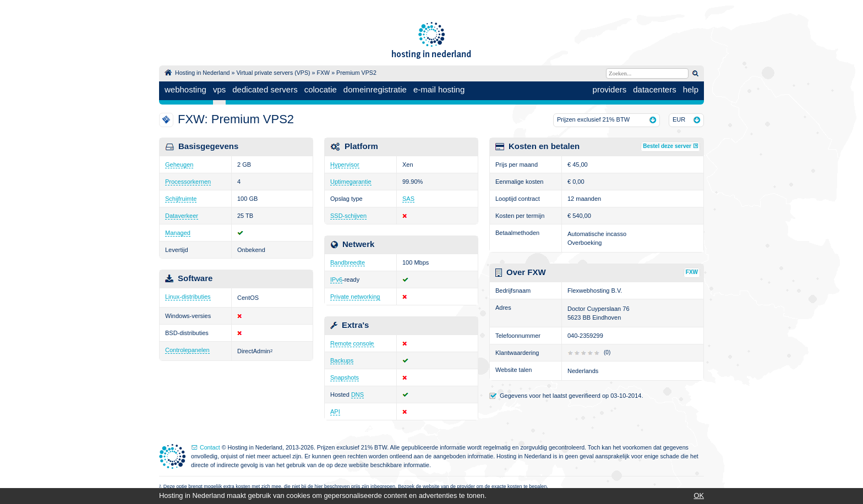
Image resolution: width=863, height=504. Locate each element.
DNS (357, 395)
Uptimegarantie (351, 182)
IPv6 (336, 280)
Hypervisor (345, 165)
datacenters (654, 89)
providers (610, 89)
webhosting (185, 89)
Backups (342, 360)
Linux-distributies (188, 297)
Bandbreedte (348, 262)
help (691, 89)
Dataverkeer (182, 216)
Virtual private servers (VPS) (273, 73)
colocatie (321, 89)
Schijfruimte (181, 199)
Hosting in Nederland (203, 73)
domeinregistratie (375, 89)
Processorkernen (188, 182)
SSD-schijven (348, 216)
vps (219, 89)
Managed (178, 233)
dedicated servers (265, 89)
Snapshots (345, 377)
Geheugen (179, 165)
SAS (408, 199)
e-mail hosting (439, 89)
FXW (323, 73)
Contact (210, 447)
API (335, 412)
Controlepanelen (187, 350)
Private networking (355, 297)
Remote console (352, 343)
